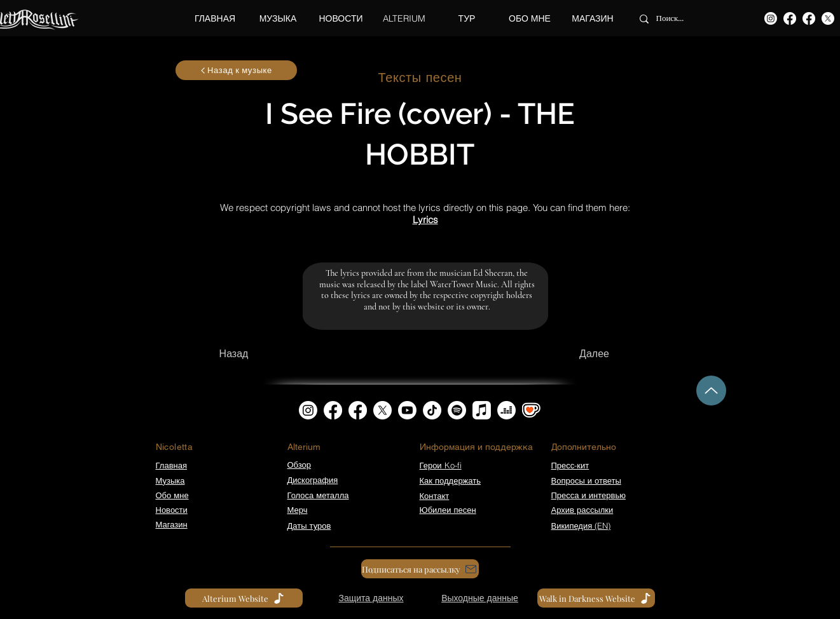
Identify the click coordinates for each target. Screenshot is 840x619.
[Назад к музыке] (236, 70)
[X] (828, 18)
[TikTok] (432, 410)
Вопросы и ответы (586, 480)
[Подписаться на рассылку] (420, 569)
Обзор (300, 465)
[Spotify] (457, 410)
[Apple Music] (482, 410)
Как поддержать (450, 480)
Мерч (298, 510)
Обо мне (172, 495)
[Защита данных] (371, 598)
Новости (172, 510)
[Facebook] (790, 18)
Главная (171, 465)
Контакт (435, 496)
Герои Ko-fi (441, 465)
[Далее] (595, 354)
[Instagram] (771, 18)
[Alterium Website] (244, 598)
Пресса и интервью (589, 495)
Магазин (172, 524)
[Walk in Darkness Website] (596, 598)
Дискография (313, 480)
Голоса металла (318, 495)
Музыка (170, 480)
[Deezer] (506, 410)
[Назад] (234, 354)
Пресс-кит (570, 465)
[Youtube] (407, 410)
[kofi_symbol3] (531, 410)
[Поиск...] (681, 19)
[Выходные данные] (480, 598)
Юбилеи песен (448, 510)
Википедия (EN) (581, 526)
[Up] (711, 391)
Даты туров (309, 526)
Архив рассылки (582, 510)
